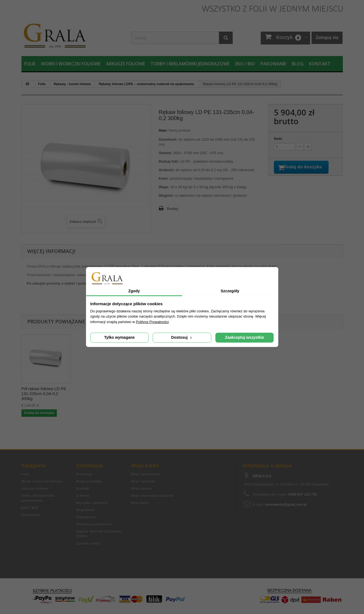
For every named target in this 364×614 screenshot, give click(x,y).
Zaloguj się (327, 37)
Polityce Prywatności (152, 322)
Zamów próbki (88, 544)
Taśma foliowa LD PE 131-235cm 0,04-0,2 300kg (46, 391)
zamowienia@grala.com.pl (286, 505)
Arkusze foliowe (126, 64)
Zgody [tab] (134, 291)
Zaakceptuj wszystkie (244, 337)
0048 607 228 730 (303, 494)
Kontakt (320, 64)
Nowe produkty (89, 481)
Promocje (84, 474)
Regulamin (85, 510)
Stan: (163, 130)
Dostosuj (182, 337)
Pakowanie (273, 64)
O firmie (83, 496)
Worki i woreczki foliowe (71, 64)
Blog (298, 64)
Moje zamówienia (146, 474)
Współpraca (87, 517)
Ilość (278, 139)
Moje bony (140, 503)
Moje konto (145, 465)
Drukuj (173, 209)
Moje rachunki (143, 481)
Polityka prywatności (94, 524)
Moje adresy (142, 489)
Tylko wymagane (119, 337)
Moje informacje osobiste (153, 496)
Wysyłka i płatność (92, 503)
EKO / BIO (245, 64)
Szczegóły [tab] (230, 291)
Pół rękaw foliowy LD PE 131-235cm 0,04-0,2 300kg (98, 394)
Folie (30, 64)
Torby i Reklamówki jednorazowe (190, 64)
